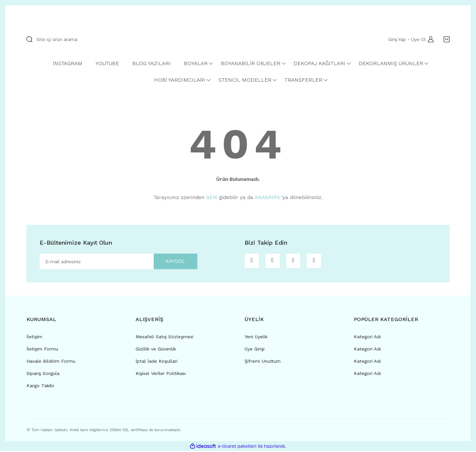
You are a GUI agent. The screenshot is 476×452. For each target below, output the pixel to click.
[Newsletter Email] (119, 262)
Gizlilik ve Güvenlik (156, 350)
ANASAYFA (267, 197)
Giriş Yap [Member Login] (396, 39)
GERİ (212, 197)
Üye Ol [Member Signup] (417, 39)
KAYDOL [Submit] (173, 262)
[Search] (111, 39)
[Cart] (445, 39)
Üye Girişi (255, 350)
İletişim (34, 338)
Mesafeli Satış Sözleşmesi (164, 338)
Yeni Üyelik (256, 338)
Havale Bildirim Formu (51, 362)
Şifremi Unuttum (263, 362)
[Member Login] (429, 39)
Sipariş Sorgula (43, 374)
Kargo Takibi (40, 387)
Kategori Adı (367, 338)
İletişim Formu (42, 350)
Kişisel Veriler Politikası (161, 374)
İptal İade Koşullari (157, 362)
